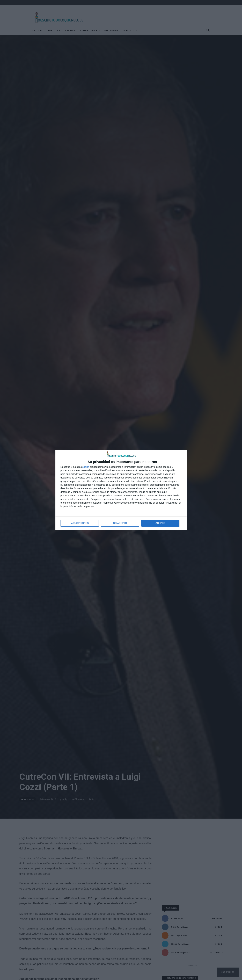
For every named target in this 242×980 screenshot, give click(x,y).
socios (86, 467)
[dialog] (121, 490)
